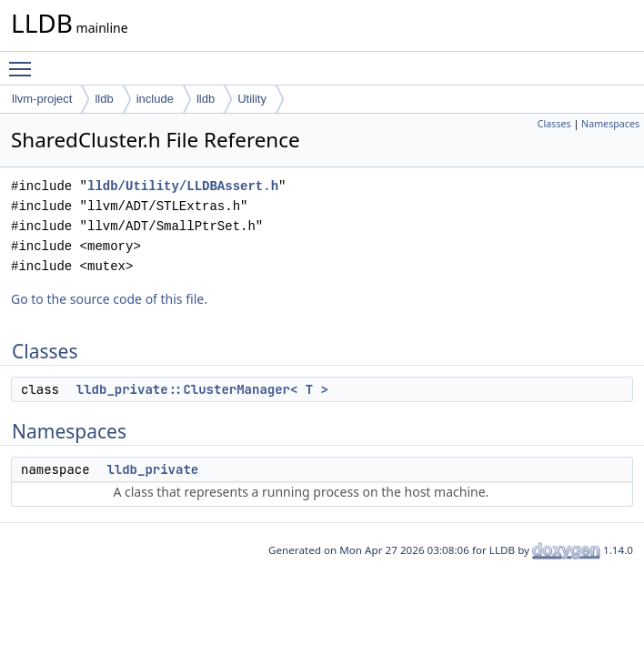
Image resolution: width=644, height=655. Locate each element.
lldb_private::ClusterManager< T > (202, 389)
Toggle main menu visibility (25, 61)
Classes (554, 124)
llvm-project (42, 99)
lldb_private (152, 469)
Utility (252, 99)
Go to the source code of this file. (109, 299)
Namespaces (610, 124)
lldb (104, 99)
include (155, 99)
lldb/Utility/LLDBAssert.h (183, 186)
